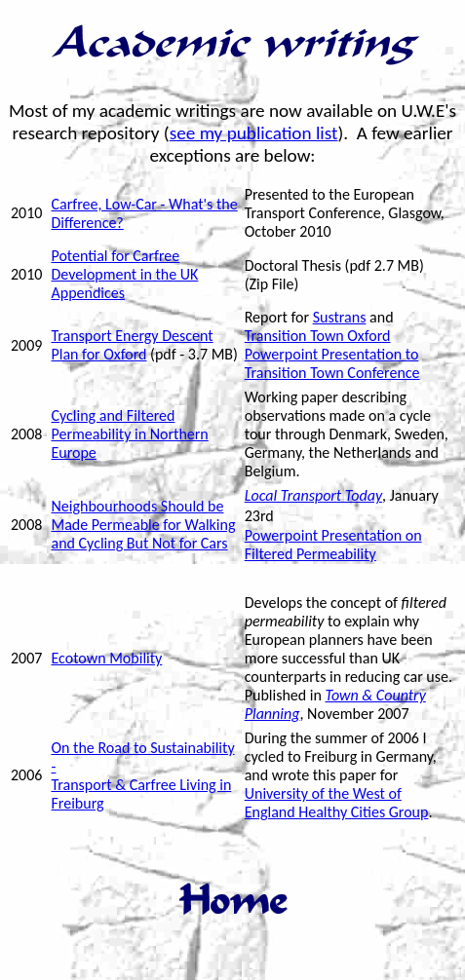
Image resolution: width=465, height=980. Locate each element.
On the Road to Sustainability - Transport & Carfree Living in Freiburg (142, 775)
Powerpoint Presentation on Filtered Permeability (333, 545)
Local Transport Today (313, 495)
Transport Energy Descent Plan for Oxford (132, 345)
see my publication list (254, 133)
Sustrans (340, 317)
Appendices (88, 293)
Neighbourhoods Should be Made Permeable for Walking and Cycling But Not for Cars (143, 525)
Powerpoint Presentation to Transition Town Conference (332, 363)
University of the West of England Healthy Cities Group (337, 803)
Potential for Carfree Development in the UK (124, 265)
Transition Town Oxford (318, 336)
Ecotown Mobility (106, 658)
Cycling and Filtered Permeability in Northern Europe (129, 434)
